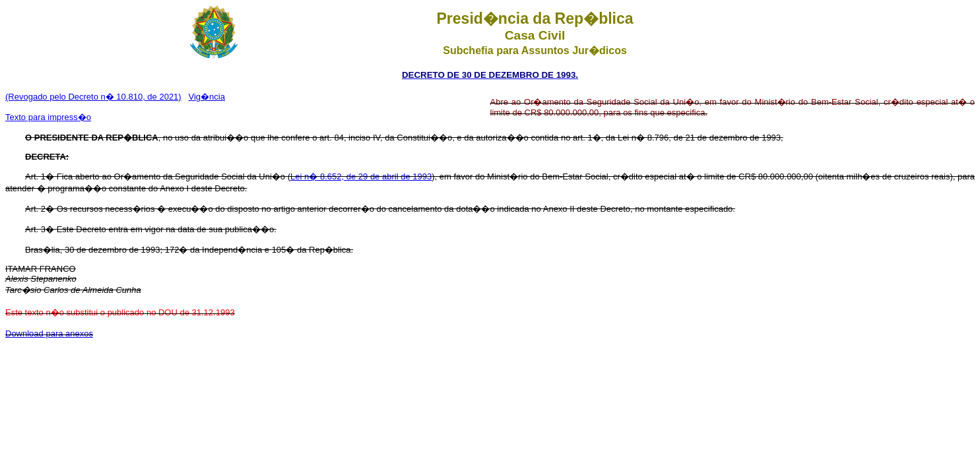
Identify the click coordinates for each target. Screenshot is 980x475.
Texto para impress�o (48, 117)
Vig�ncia (207, 97)
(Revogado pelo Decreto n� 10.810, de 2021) (93, 97)
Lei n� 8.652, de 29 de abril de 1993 (361, 176)
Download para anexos (49, 333)
